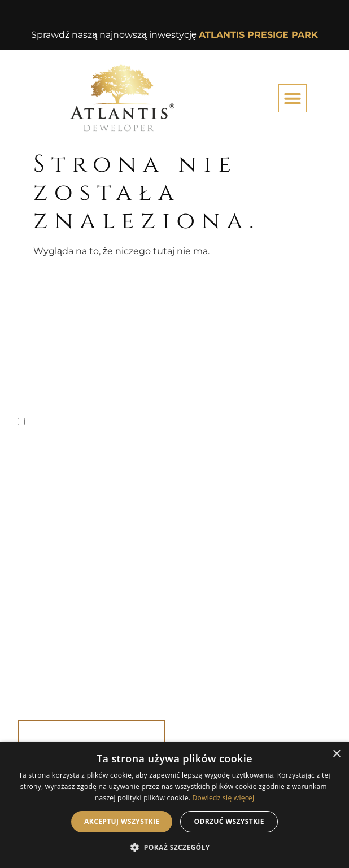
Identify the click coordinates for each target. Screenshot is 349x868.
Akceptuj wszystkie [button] (122, 821)
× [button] (336, 754)
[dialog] (174, 805)
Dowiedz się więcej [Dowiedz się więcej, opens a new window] (224, 798)
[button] (293, 98)
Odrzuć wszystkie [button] (229, 821)
